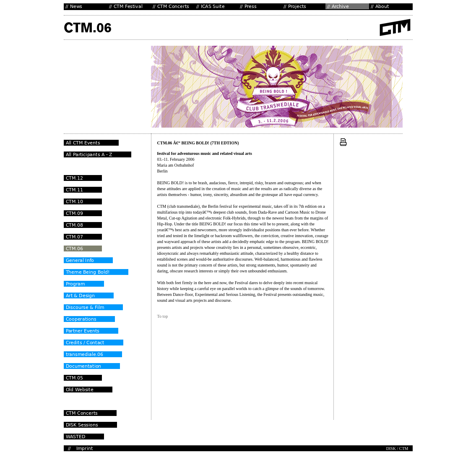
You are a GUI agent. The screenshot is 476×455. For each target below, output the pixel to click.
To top (163, 316)
